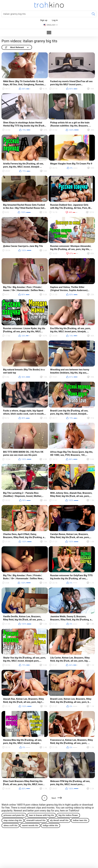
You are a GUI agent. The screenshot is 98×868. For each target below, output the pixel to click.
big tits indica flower (68, 815)
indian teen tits (80, 820)
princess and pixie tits (14, 815)
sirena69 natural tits (36, 820)
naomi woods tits (30, 825)
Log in (55, 20)
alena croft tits (10, 825)
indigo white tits (50, 825)
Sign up (44, 20)
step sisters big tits (13, 820)
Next (54, 798)
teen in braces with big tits (42, 815)
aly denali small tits (59, 820)
